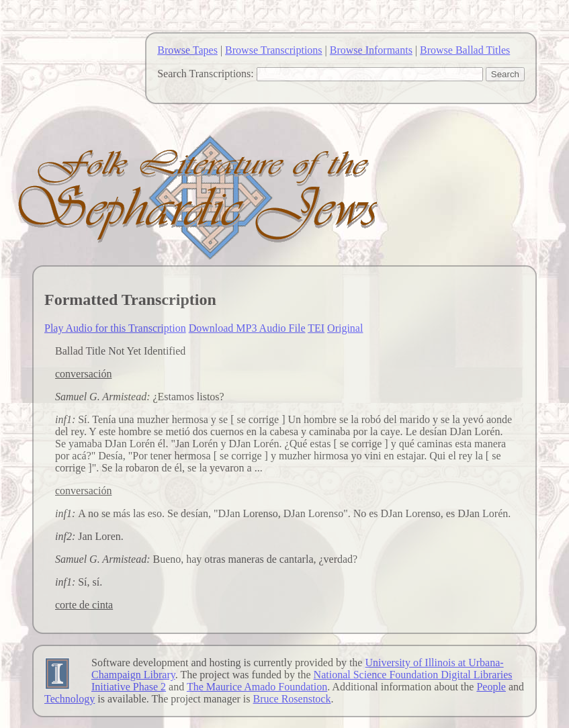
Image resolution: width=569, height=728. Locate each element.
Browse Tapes (187, 50)
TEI (316, 328)
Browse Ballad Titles (465, 50)
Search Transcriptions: (206, 74)
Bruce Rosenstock (292, 699)
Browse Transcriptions (273, 50)
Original (345, 328)
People (491, 687)
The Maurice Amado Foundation (257, 687)
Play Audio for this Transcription (115, 328)
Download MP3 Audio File (247, 328)
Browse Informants (371, 50)
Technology (70, 699)
